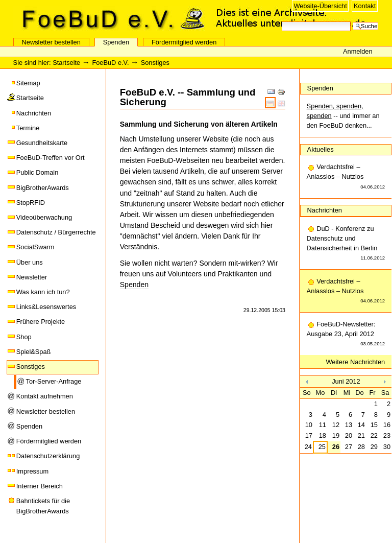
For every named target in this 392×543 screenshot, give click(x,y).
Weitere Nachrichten (356, 362)
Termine (28, 128)
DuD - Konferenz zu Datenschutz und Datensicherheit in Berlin (346, 244)
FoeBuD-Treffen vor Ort (51, 158)
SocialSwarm (35, 247)
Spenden (116, 42)
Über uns (30, 262)
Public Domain (38, 172)
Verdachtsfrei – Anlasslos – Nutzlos (346, 177)
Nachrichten (34, 113)
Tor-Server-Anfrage (54, 381)
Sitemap (28, 83)
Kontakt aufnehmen (45, 396)
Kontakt (365, 6)
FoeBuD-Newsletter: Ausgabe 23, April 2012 (346, 335)
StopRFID (31, 203)
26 (336, 447)
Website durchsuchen (281, 21)
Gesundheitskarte (42, 143)
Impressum (32, 471)
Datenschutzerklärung (48, 456)
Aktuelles (321, 149)
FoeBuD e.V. (110, 19)
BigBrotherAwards (43, 188)
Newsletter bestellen (51, 42)
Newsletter (32, 277)
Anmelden (358, 51)
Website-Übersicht (320, 6)
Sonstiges (31, 367)
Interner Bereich (40, 486)
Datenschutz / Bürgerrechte (56, 232)
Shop (24, 337)
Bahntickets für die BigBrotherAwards (43, 506)
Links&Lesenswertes (46, 307)
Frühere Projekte (41, 322)
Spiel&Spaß (34, 352)
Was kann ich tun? (43, 292)
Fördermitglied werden (184, 42)
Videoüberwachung (44, 217)
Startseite (66, 63)
